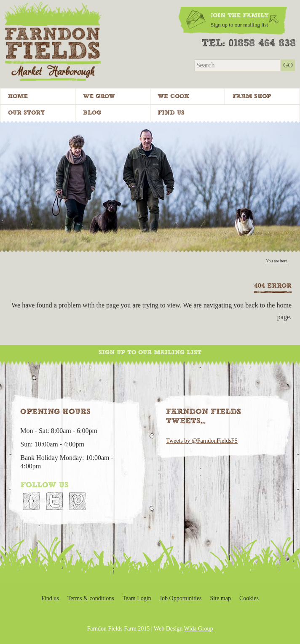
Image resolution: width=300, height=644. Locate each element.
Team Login (137, 598)
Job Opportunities (181, 598)
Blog (92, 113)
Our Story (27, 113)
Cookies (249, 598)
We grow (99, 96)
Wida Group (199, 629)
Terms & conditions (91, 598)
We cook (173, 96)
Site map (221, 598)
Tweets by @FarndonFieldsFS (202, 441)
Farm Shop (252, 96)
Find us (171, 113)
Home (18, 96)
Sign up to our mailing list (150, 353)
